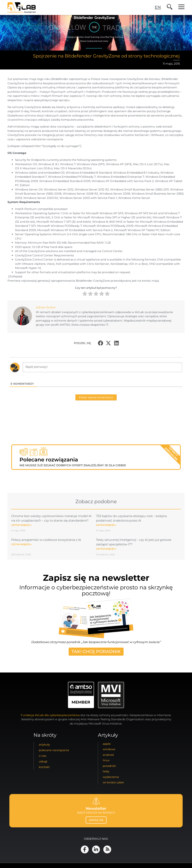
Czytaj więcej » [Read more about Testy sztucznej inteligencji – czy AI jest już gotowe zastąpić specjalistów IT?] (106, 549)
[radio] (85, 294)
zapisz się (96, 820)
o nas (42, 756)
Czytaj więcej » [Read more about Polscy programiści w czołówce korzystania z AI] (21, 544)
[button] (100, 343)
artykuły (44, 744)
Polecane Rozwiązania (54, 750)
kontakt (44, 767)
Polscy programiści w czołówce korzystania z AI (46, 540)
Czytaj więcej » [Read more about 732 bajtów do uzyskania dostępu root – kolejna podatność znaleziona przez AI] (106, 525)
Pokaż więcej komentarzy (96, 397)
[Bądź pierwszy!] (102, 367)
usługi (43, 761)
